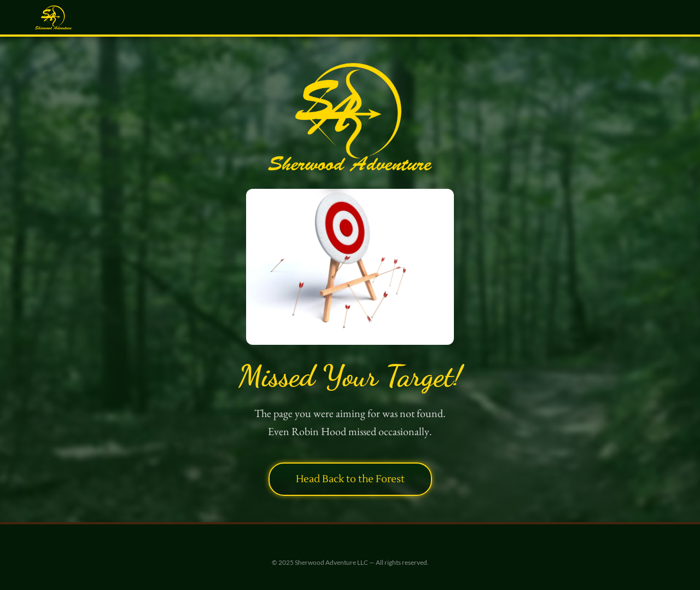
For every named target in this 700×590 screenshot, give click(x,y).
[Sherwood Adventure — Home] (53, 18)
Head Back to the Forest (350, 479)
